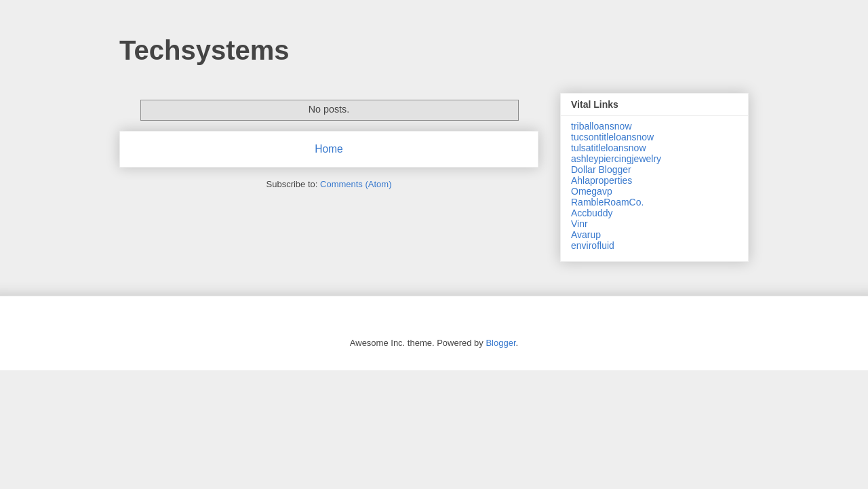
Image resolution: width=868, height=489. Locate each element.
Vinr (579, 224)
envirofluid (593, 246)
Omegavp (592, 191)
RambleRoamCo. (607, 202)
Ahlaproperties (601, 180)
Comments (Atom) (356, 184)
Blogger (500, 343)
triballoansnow (601, 126)
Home (329, 149)
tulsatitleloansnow (609, 148)
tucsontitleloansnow (612, 137)
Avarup (586, 235)
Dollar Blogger (601, 170)
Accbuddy (592, 213)
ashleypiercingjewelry (616, 159)
